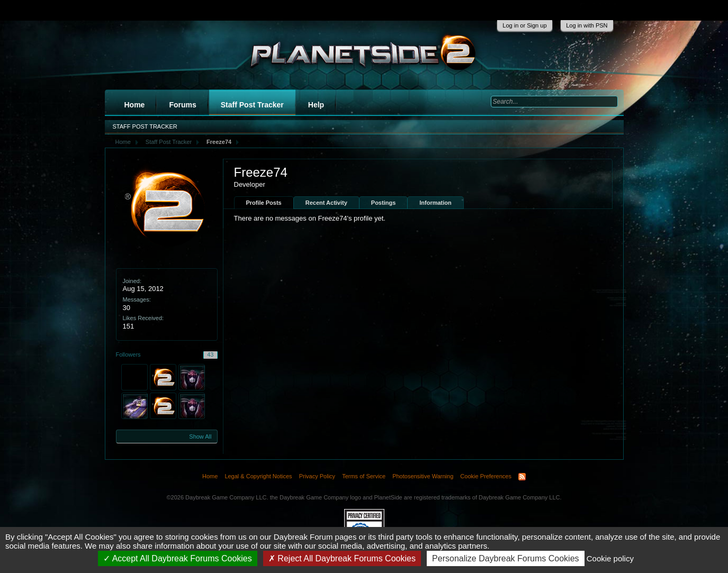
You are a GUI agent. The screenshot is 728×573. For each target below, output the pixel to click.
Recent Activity (326, 203)
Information (435, 203)
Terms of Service (364, 476)
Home (135, 105)
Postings (383, 203)
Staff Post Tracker (252, 105)
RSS (522, 477)
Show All (200, 436)
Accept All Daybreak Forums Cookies (178, 558)
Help (316, 105)
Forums (182, 105)
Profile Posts (264, 203)
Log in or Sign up (524, 25)
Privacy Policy (317, 476)
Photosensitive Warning (423, 476)
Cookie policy (610, 558)
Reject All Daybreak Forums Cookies (342, 558)
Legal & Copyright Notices (258, 476)
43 (210, 354)
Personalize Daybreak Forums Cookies (505, 558)
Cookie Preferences (486, 476)
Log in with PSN (587, 25)
